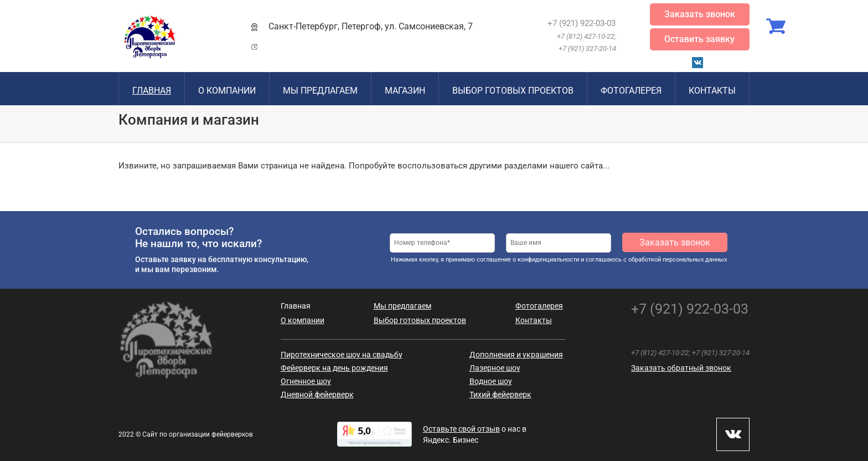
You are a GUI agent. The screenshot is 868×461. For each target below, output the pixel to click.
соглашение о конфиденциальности (528, 260)
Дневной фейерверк (317, 395)
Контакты (712, 91)
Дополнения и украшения (516, 355)
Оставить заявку (699, 39)
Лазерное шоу (495, 368)
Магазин (405, 91)
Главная (152, 91)
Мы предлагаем (320, 91)
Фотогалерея (631, 91)
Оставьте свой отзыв (461, 429)
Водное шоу (491, 381)
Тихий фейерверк (500, 395)
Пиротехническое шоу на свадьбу (342, 355)
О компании (227, 91)
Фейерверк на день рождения (334, 368)
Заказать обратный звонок (681, 368)
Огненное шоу (306, 381)
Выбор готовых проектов (513, 91)
